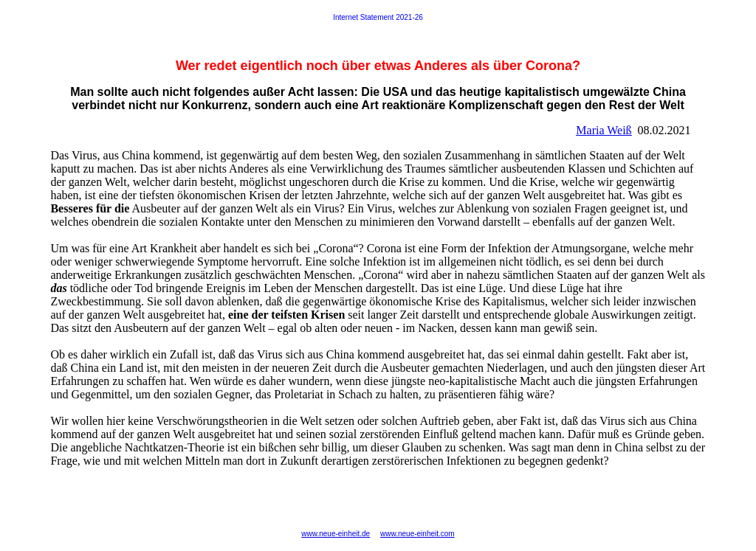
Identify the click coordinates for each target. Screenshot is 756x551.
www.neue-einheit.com (417, 534)
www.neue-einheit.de (336, 534)
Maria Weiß (604, 130)
